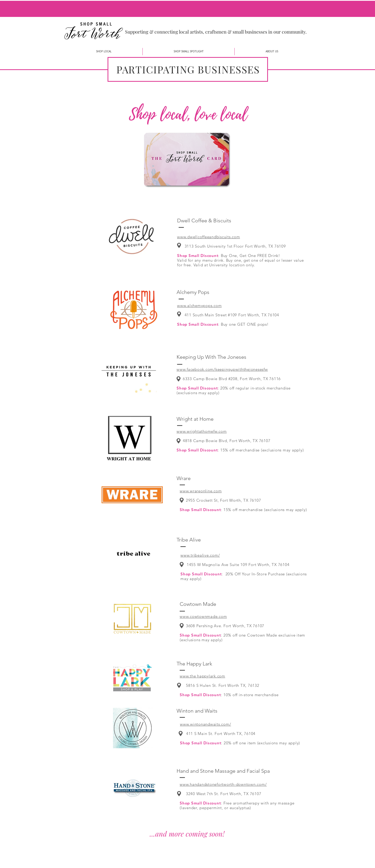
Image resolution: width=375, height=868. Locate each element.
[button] (104, 52)
